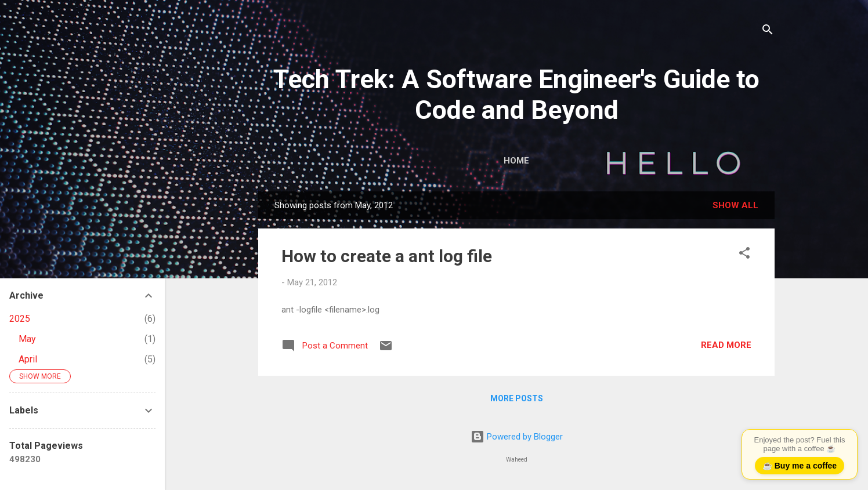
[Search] (768, 32)
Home (516, 161)
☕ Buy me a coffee (800, 466)
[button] (744, 255)
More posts (517, 398)
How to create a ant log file (387, 256)
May (27, 339)
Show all (735, 205)
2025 (20, 319)
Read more (726, 345)
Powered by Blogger (517, 437)
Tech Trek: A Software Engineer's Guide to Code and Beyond (516, 95)
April (28, 359)
